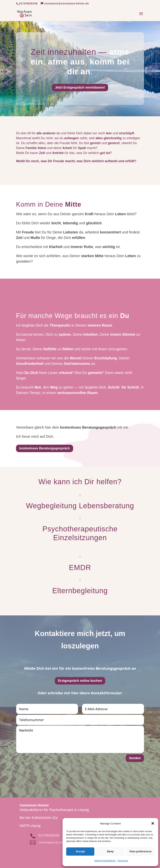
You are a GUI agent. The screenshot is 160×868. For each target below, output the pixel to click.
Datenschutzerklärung (105, 861)
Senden (135, 758)
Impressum (123, 861)
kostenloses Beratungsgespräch (45, 448)
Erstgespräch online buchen (80, 681)
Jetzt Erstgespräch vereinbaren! (80, 87)
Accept (80, 851)
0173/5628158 (28, 3)
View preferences (140, 851)
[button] (153, 823)
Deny (110, 851)
